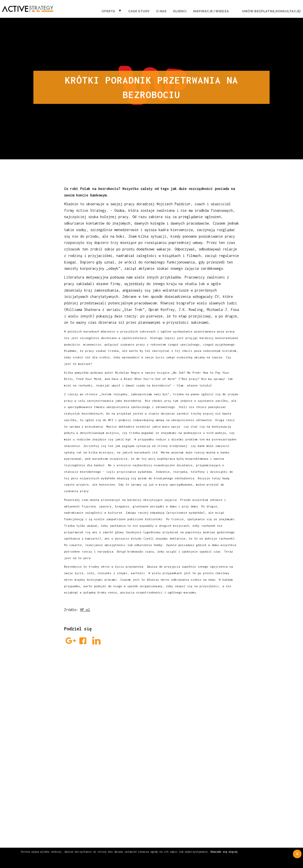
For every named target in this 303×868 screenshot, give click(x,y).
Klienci (180, 11)
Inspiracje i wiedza (211, 11)
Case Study (139, 11)
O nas (161, 11)
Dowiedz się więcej (224, 852)
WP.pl (85, 610)
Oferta (108, 11)
